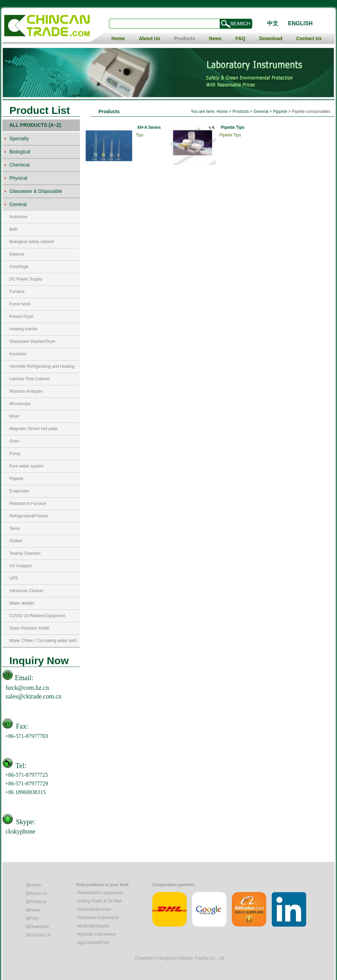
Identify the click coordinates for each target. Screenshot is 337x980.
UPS (14, 578)
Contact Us (309, 38)
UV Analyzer (21, 566)
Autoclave (19, 217)
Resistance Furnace (28, 504)
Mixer (14, 416)
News (215, 38)
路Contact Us (38, 935)
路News (33, 910)
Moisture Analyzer (26, 391)
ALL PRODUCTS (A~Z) (35, 125)
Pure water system (26, 466)
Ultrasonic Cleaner (26, 591)
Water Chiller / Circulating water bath (43, 641)
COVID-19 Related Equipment (37, 616)
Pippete (16, 479)
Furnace (17, 292)
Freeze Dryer (21, 317)
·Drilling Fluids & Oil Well (99, 901)
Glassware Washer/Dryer (33, 341)
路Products (36, 902)
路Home (34, 885)
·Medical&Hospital (93, 926)
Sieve (15, 528)
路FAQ (32, 918)
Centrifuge (19, 267)
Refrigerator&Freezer (29, 516)
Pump (15, 454)
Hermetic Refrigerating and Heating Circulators (42, 368)
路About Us (37, 893)
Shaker (16, 541)
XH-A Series (149, 127)
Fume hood (20, 304)
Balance (17, 254)
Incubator (18, 354)
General (262, 112)
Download (271, 38)
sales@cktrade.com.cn (34, 696)
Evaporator (20, 491)
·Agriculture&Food (93, 943)
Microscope (20, 404)
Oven (14, 441)
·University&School (94, 909)
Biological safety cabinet (32, 242)
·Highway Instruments (96, 934)
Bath (14, 229)
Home (118, 38)
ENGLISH (300, 23)
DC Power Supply (26, 279)
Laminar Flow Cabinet (30, 379)
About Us (149, 38)
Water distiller (22, 603)
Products (185, 38)
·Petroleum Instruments (98, 918)
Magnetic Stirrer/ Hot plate (33, 429)
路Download (37, 927)
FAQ (240, 38)
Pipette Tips (233, 127)
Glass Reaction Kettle (29, 628)
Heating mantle (23, 329)
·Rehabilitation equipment (99, 893)
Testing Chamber (25, 553)
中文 (273, 23)
